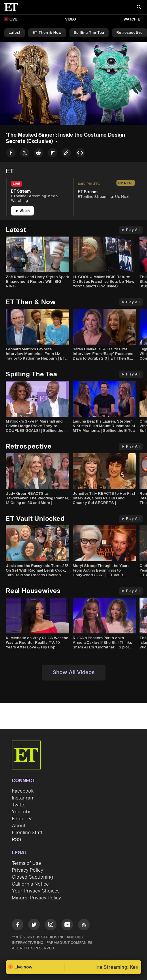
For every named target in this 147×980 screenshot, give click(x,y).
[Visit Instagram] (51, 926)
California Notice (30, 884)
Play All (131, 230)
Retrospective (130, 33)
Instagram (23, 798)
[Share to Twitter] (25, 154)
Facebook (23, 791)
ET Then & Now (47, 33)
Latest (15, 33)
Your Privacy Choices (36, 891)
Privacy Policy (28, 870)
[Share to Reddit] (39, 154)
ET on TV (22, 819)
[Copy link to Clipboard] (66, 154)
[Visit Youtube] (67, 926)
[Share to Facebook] (11, 154)
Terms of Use (26, 863)
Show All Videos (74, 673)
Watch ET (133, 19)
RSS (17, 840)
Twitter (20, 805)
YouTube (22, 812)
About (19, 826)
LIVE (13, 19)
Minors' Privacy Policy (36, 898)
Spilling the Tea (89, 33)
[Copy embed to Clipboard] (80, 154)
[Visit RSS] (84, 926)
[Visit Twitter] (34, 926)
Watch (23, 211)
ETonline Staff (27, 833)
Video (71, 19)
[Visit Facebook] (18, 926)
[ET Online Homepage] (13, 7)
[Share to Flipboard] (52, 154)
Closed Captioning (32, 877)
